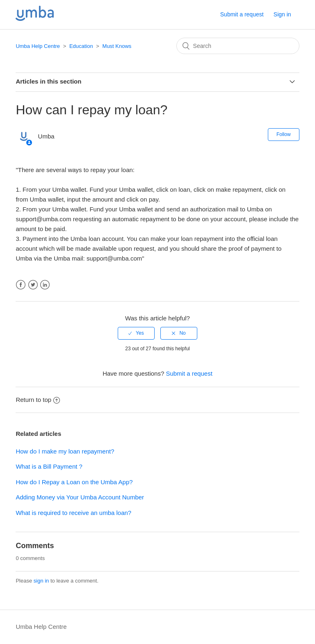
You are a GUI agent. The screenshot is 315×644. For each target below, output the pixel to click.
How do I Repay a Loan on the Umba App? (74, 482)
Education (81, 46)
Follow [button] (284, 134)
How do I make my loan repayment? (65, 451)
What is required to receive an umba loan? (73, 513)
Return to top (38, 400)
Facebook (21, 285)
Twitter (33, 285)
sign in (41, 581)
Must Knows (117, 46)
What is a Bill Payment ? (49, 466)
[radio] (136, 333)
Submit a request (242, 14)
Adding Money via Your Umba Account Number (80, 497)
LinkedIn (45, 285)
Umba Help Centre (38, 46)
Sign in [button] (282, 14)
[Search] (238, 46)
